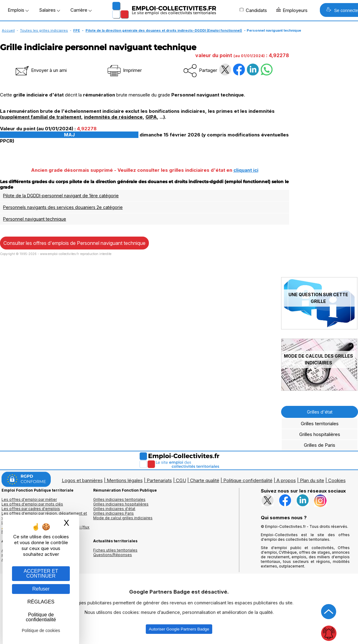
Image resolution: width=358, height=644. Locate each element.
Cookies (337, 480)
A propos (286, 480)
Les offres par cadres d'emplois (31, 509)
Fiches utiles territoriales (115, 550)
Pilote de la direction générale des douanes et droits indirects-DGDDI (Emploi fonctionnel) (164, 30)
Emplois (18, 10)
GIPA (151, 117)
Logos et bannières (82, 480)
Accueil (8, 30)
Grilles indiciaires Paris (113, 513)
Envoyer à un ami (41, 70)
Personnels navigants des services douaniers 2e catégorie (63, 207)
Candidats (253, 10)
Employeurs (292, 10)
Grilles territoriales (320, 424)
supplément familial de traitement (41, 117)
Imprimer (124, 70)
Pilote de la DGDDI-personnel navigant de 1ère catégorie (61, 196)
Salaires (50, 10)
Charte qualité (205, 480)
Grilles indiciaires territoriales (119, 499)
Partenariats (159, 480)
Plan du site (312, 480)
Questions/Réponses (113, 555)
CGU (181, 480)
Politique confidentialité (248, 480)
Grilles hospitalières (320, 434)
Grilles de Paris (320, 445)
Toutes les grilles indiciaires (44, 30)
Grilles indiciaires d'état (114, 509)
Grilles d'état (320, 412)
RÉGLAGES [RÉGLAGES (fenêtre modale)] (41, 602)
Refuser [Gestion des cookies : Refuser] (41, 589)
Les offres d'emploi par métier (29, 499)
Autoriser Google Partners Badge (179, 629)
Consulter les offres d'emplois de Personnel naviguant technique (74, 243)
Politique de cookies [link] (41, 630)
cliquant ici (246, 170)
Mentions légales (125, 480)
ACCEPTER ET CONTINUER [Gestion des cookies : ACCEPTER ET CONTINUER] (41, 573)
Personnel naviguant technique (35, 219)
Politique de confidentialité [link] (41, 617)
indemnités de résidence (113, 117)
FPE (77, 30)
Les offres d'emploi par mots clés (32, 504)
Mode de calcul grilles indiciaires (123, 518)
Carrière (81, 10)
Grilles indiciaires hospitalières (121, 504)
